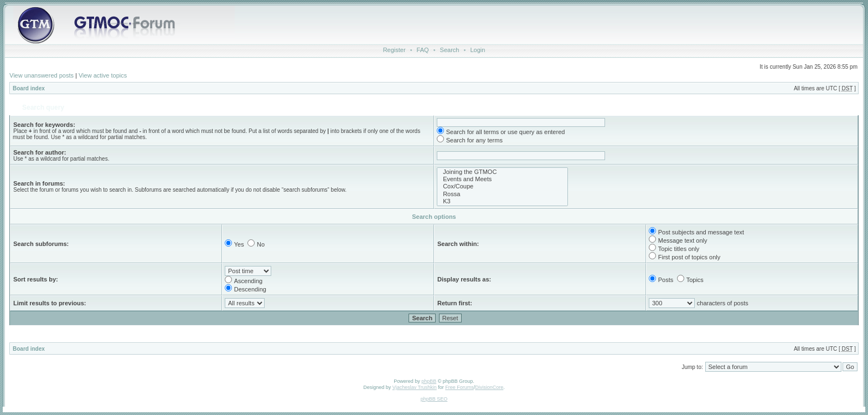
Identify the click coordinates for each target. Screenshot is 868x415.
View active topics (103, 75)
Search (450, 50)
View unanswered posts (42, 75)
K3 (502, 201)
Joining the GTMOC (502, 172)
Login (477, 50)
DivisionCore (489, 387)
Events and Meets (502, 179)
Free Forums (459, 387)
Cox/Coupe (502, 186)
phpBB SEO (434, 399)
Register (394, 50)
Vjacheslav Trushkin (415, 387)
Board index (29, 88)
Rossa (502, 194)
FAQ (423, 50)
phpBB (429, 381)
